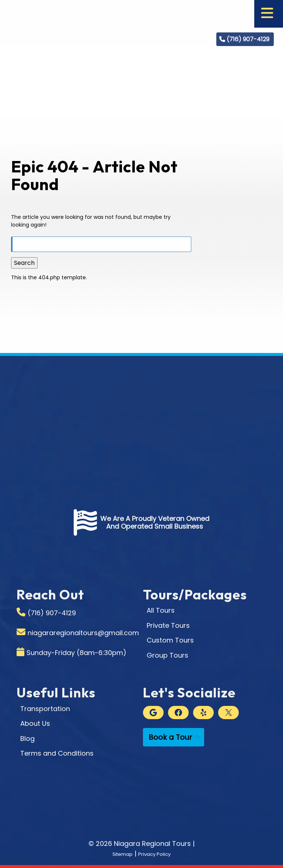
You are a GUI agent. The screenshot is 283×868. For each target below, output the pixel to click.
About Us (35, 723)
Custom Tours (170, 640)
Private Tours (168, 625)
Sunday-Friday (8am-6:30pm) (76, 653)
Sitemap (117, 853)
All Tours (161, 610)
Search (24, 263)
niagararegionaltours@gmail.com (83, 633)
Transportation (45, 709)
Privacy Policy (158, 853)
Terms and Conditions (57, 753)
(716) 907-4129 (248, 39)
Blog (27, 738)
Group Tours (167, 655)
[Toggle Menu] (267, 14)
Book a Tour (170, 737)
